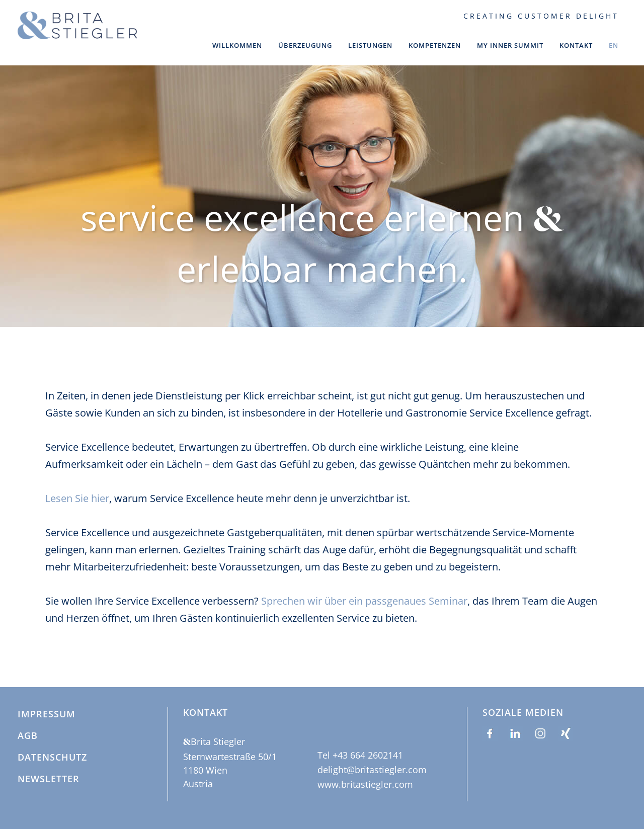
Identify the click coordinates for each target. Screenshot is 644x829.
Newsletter (49, 779)
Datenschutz (52, 758)
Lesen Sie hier (77, 482)
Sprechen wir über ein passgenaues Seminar (364, 585)
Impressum (47, 714)
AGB (28, 736)
